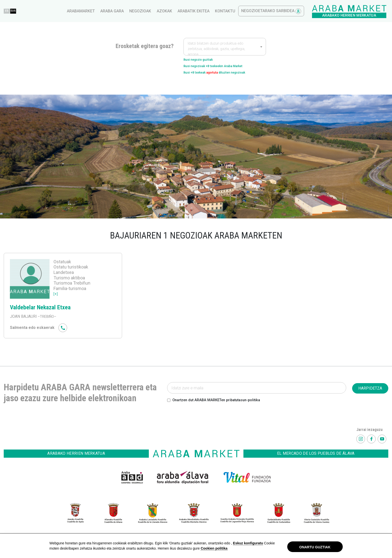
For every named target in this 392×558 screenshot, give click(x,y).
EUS (102, 11)
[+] (56, 298)
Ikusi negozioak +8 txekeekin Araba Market (222, 68)
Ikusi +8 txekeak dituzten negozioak (224, 76)
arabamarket (165, 11)
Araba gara (196, 11)
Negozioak (224, 11)
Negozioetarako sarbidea (355, 11)
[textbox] (225, 49)
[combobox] (225, 47)
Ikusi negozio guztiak (203, 60)
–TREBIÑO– (48, 321)
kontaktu (309, 11)
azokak (249, 11)
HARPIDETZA (370, 393)
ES (92, 11)
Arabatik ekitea (278, 11)
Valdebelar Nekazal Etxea (46, 311)
